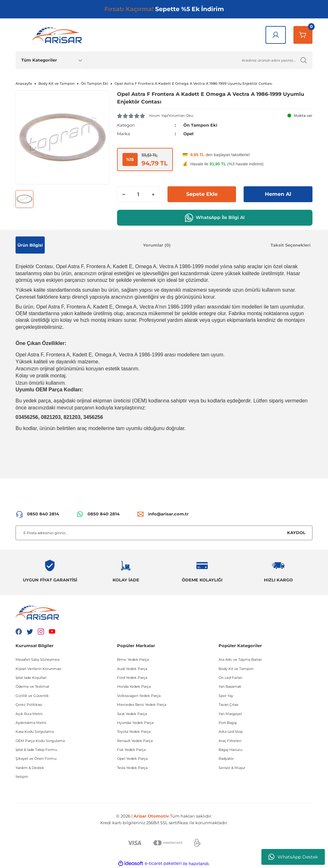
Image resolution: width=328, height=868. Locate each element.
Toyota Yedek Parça (134, 732)
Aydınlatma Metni (31, 723)
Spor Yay (226, 696)
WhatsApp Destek (293, 857)
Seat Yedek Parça (132, 714)
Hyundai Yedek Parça (135, 723)
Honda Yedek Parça (134, 686)
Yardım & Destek (30, 768)
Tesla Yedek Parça (132, 768)
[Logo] (58, 35)
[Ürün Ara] (200, 60)
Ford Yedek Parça (132, 678)
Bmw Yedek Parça (133, 659)
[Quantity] (138, 194)
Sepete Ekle (202, 194)
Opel (188, 134)
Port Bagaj (228, 723)
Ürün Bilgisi (30, 245)
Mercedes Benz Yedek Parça (142, 705)
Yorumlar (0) (157, 245)
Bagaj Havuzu (230, 750)
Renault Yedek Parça (135, 741)
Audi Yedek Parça (132, 669)
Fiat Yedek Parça (131, 750)
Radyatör (226, 759)
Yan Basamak (230, 686)
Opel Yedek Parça (132, 759)
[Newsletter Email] (164, 533)
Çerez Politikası (29, 705)
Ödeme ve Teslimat (32, 686)
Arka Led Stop (231, 732)
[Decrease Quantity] (124, 194)
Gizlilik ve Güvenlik (32, 696)
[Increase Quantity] (153, 194)
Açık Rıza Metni (29, 714)
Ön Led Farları (230, 678)
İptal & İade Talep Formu (36, 750)
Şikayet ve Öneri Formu (36, 759)
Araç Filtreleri (230, 741)
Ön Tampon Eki (200, 125)
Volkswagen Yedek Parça (139, 696)
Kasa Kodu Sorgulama (35, 732)
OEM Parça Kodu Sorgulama (40, 741)
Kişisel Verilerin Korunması (38, 669)
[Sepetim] (303, 35)
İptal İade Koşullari (31, 678)
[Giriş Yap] (276, 35)
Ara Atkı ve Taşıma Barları (240, 659)
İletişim (22, 777)
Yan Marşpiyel (230, 714)
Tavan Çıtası (229, 705)
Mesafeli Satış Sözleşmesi (38, 659)
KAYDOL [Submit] (296, 533)
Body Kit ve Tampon (236, 669)
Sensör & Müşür (232, 768)
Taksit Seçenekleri (291, 245)
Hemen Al (278, 194)
